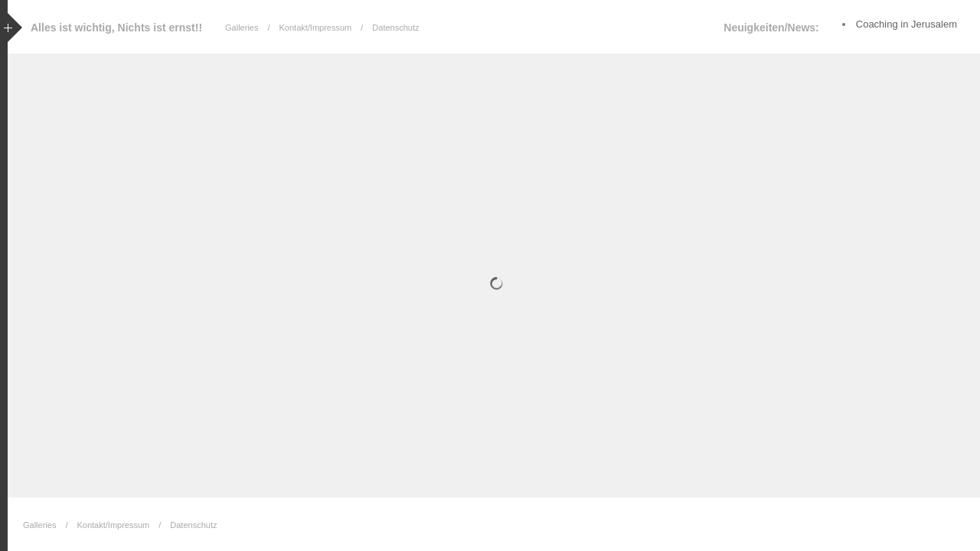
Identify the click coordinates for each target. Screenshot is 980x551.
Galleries (242, 28)
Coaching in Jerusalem (906, 24)
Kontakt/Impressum (316, 28)
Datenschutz (395, 28)
